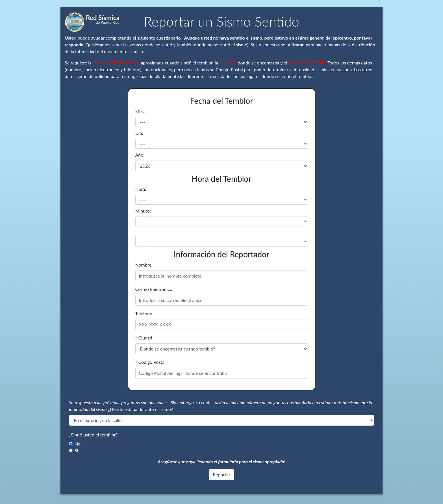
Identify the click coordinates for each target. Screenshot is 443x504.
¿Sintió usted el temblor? (93, 435)
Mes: (140, 111)
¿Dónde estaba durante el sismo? (140, 409)
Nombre (143, 265)
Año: (140, 155)
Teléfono (144, 313)
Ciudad (144, 338)
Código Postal (150, 362)
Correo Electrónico (154, 289)
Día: (139, 133)
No (78, 444)
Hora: (141, 189)
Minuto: (143, 211)
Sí (76, 450)
